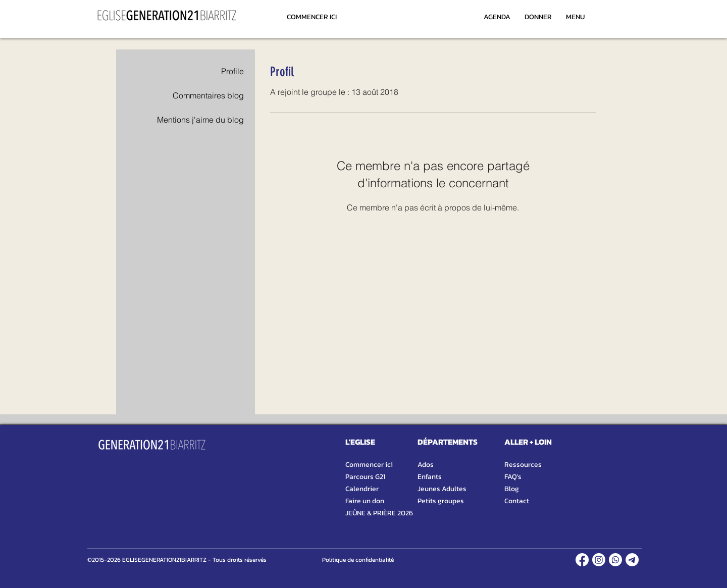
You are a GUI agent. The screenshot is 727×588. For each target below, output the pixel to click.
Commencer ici (369, 465)
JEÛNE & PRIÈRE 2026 (375, 513)
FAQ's (513, 477)
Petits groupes (441, 501)
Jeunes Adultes (442, 489)
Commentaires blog (208, 95)
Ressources (523, 465)
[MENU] (575, 17)
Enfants (430, 477)
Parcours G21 (365, 477)
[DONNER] (538, 17)
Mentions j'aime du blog (200, 120)
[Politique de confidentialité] (358, 560)
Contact (517, 501)
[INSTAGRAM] (599, 560)
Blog (512, 489)
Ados (426, 465)
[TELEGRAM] (632, 560)
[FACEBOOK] (582, 560)
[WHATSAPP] (615, 560)
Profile (232, 71)
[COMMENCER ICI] (312, 17)
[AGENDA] (497, 17)
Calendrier (362, 489)
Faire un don (365, 501)
